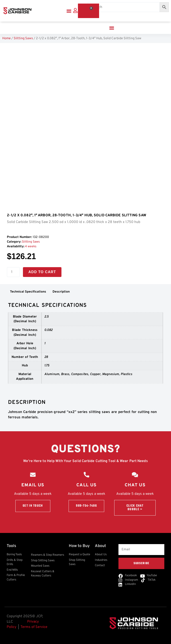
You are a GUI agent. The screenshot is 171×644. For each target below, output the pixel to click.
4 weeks (31, 247)
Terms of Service (34, 627)
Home (6, 38)
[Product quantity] (13, 272)
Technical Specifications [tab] (28, 292)
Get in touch (33, 506)
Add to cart (42, 272)
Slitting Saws (23, 38)
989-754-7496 (86, 506)
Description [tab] (61, 292)
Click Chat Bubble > (135, 508)
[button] (69, 11)
